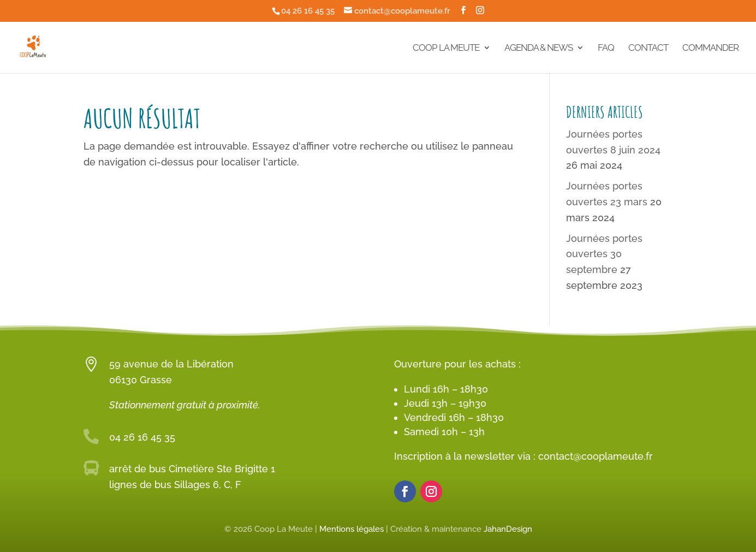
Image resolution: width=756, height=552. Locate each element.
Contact (648, 48)
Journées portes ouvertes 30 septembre (604, 254)
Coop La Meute (446, 48)
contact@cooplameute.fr (596, 456)
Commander (710, 48)
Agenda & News (538, 48)
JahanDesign (508, 529)
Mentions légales (352, 529)
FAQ (606, 48)
